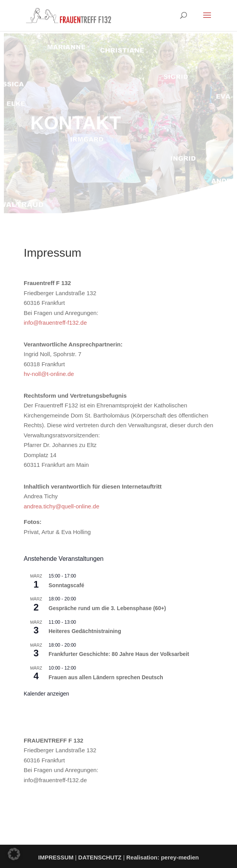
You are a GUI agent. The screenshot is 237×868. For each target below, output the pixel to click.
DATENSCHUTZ (100, 857)
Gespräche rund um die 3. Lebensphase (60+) (107, 608)
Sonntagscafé (66, 585)
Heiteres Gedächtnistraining (85, 631)
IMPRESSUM (56, 857)
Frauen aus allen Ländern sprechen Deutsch (106, 677)
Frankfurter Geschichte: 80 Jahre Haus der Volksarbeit (119, 654)
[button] (14, 854)
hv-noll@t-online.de (49, 374)
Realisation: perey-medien (163, 857)
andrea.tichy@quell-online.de (62, 506)
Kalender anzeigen (46, 694)
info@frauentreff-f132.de (55, 323)
